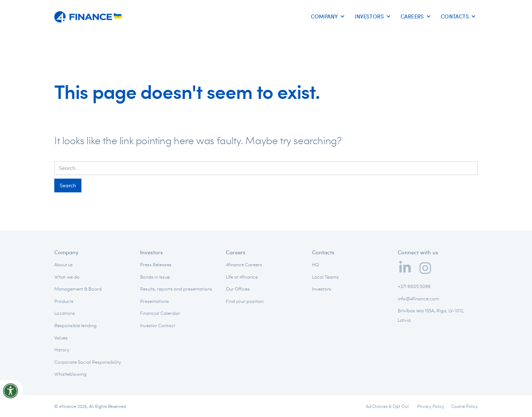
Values (61, 338)
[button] (327, 17)
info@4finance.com (419, 299)
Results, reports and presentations (176, 289)
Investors (151, 252)
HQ (315, 264)
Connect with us (418, 252)
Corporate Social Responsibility (88, 362)
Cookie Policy (465, 406)
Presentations (155, 301)
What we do (67, 277)
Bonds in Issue (155, 277)
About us (64, 264)
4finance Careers (244, 264)
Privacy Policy (431, 406)
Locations (65, 313)
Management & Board (78, 289)
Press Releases (156, 264)
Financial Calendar (160, 313)
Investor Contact (158, 325)
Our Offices (238, 289)
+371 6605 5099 (414, 286)
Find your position (245, 301)
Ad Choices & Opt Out (388, 406)
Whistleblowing (70, 374)
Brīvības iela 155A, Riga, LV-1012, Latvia (431, 315)
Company (66, 252)
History (62, 350)
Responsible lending (75, 325)
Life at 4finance (242, 277)
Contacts (323, 252)
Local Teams (325, 277)
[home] (89, 14)
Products (64, 301)
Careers (236, 252)
